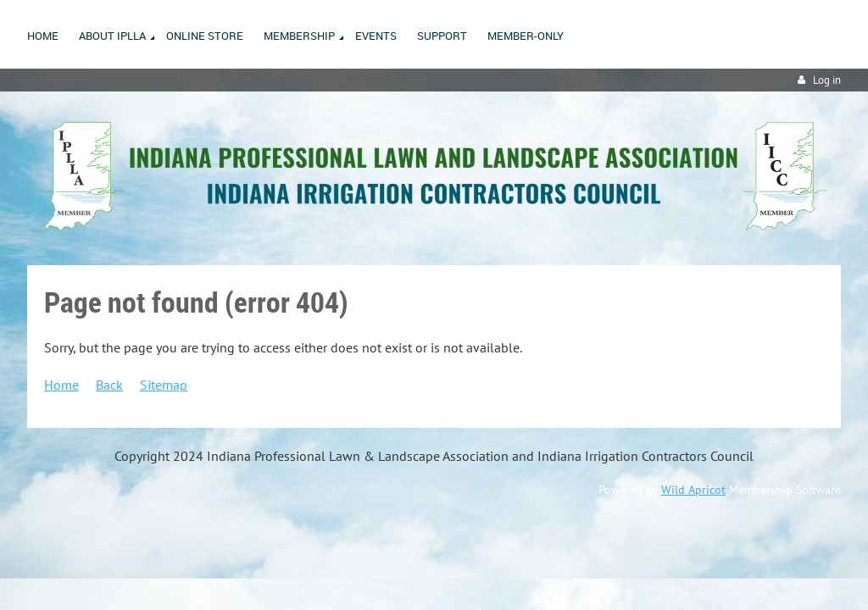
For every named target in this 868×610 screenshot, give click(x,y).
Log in (827, 80)
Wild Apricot (693, 490)
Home (61, 385)
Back (109, 385)
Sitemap (164, 385)
